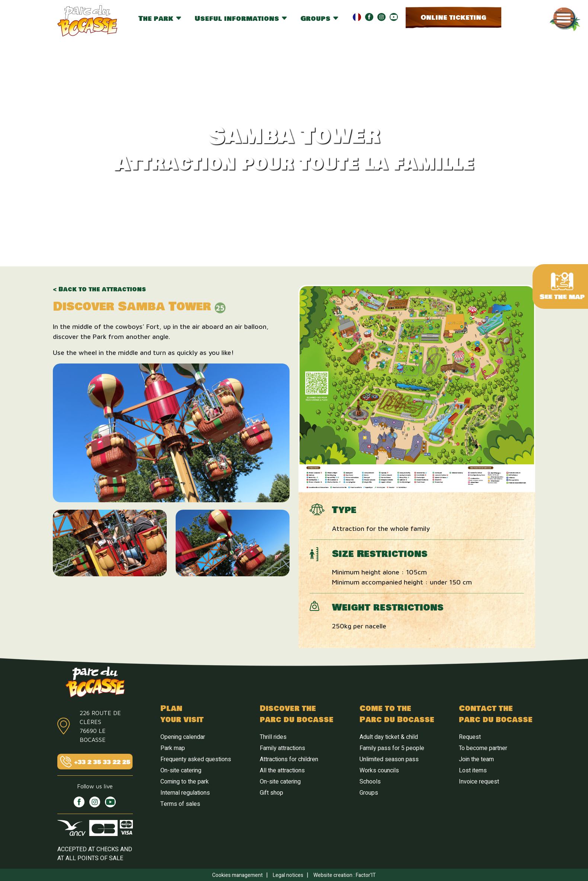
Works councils (379, 771)
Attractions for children (289, 759)
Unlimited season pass (389, 759)
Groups (320, 19)
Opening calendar (183, 737)
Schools (370, 782)
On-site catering (181, 771)
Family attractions (282, 748)
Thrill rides (273, 737)
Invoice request (479, 782)
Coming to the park (185, 782)
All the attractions (282, 771)
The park (160, 19)
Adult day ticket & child (389, 737)
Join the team (476, 759)
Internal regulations (185, 793)
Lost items (473, 771)
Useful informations (241, 19)
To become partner (483, 748)
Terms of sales (180, 804)
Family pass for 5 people (392, 748)
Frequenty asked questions (196, 759)
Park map (173, 748)
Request (470, 737)
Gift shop (271, 793)
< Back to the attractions (99, 289)
